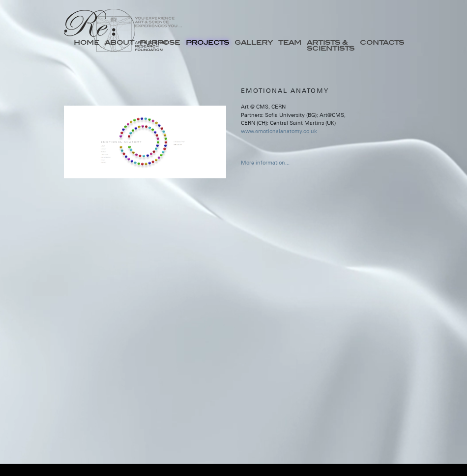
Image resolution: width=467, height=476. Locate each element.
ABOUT (119, 42)
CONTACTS (382, 42)
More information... (265, 163)
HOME (87, 42)
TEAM (290, 42)
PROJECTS (207, 42)
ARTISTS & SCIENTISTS (331, 45)
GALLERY (254, 42)
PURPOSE (160, 42)
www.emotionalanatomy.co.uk (279, 131)
